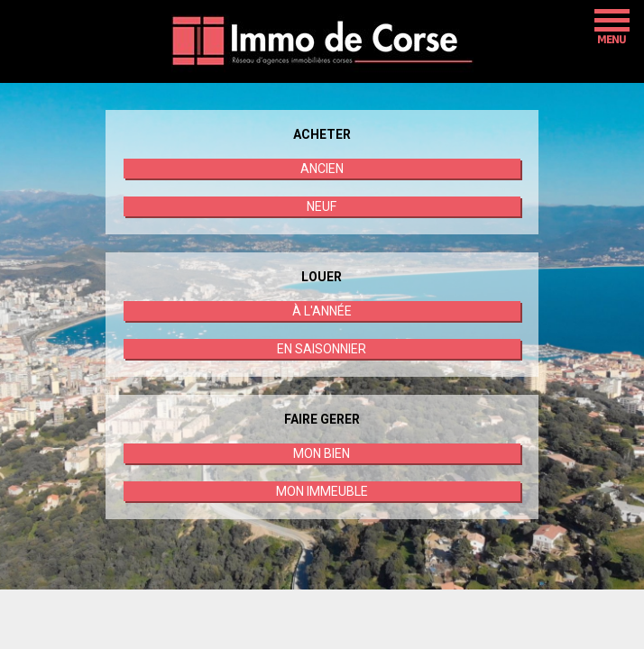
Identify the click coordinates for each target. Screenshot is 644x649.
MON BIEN (322, 453)
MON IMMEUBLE (322, 491)
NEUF (322, 206)
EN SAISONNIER (322, 349)
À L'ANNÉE (322, 311)
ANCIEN (322, 169)
